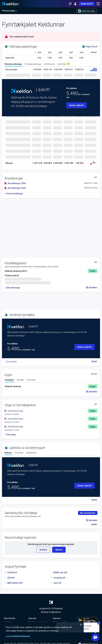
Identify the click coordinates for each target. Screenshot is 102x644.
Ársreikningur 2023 (15, 188)
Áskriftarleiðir (10, 618)
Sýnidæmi (92, 288)
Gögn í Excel (90, 47)
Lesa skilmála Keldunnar (18, 636)
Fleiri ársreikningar (14, 194)
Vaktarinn (57, 618)
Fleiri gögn (10, 435)
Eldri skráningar (12, 288)
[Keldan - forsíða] (10, 4)
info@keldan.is (55, 612)
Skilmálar (32, 618)
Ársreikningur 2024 (15, 183)
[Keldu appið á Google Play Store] (88, 620)
